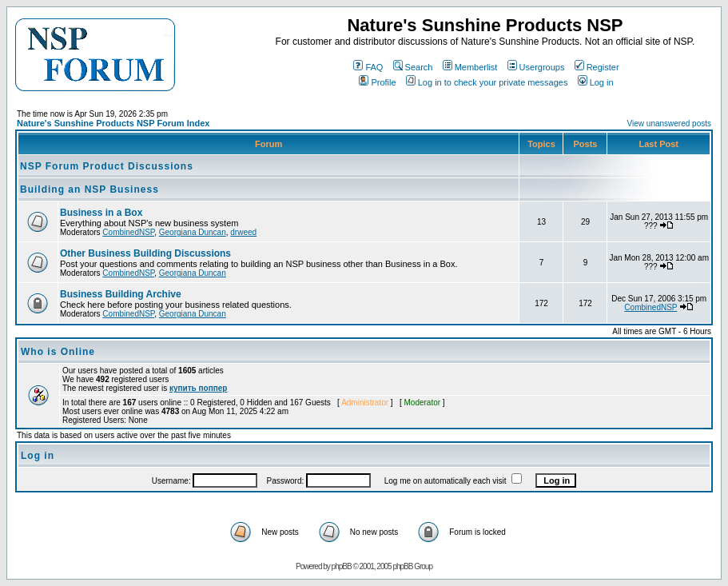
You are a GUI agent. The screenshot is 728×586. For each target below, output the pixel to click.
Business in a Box (101, 213)
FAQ (368, 67)
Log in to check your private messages (487, 82)
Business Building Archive (121, 294)
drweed (243, 232)
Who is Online (58, 352)
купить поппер (198, 388)
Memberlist (470, 67)
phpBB (342, 566)
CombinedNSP (128, 232)
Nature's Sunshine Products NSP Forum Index (113, 123)
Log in (596, 82)
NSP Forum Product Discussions (107, 166)
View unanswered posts (669, 124)
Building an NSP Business (90, 189)
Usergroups (536, 67)
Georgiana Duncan (193, 232)
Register (597, 67)
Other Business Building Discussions (145, 253)
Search (413, 67)
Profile (377, 82)
